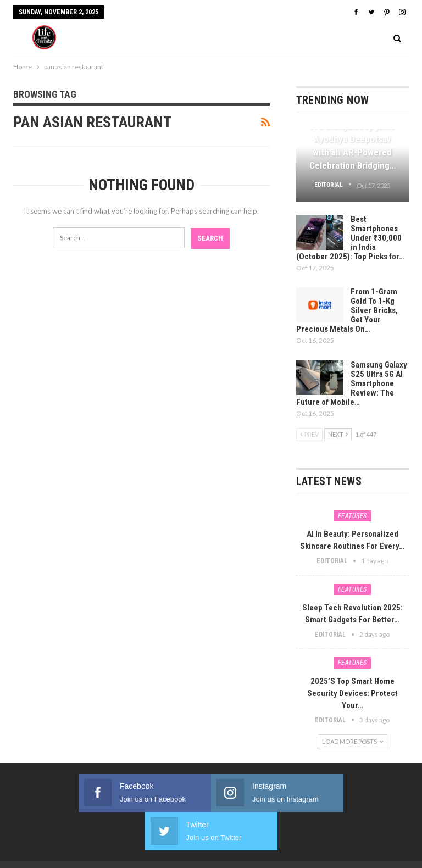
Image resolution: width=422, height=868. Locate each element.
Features (352, 516)
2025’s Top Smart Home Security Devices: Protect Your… (352, 693)
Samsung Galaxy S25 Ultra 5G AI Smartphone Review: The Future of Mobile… (352, 383)
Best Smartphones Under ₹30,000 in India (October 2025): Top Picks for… (350, 238)
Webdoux (337, 840)
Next (338, 434)
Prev (309, 434)
